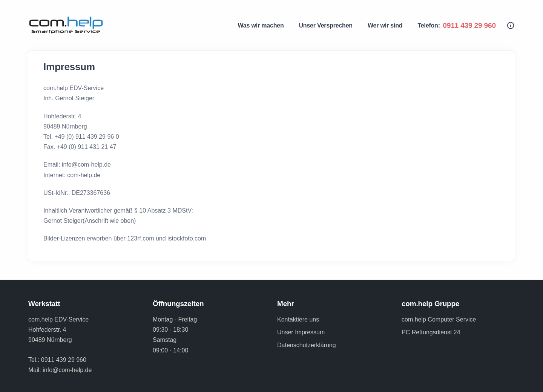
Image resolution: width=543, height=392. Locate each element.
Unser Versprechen (325, 25)
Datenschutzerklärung (307, 345)
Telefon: (457, 25)
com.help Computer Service (439, 319)
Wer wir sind (385, 25)
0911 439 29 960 (64, 360)
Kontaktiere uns (298, 319)
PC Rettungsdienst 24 (431, 332)
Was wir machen (261, 25)
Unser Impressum (301, 332)
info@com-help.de (67, 370)
